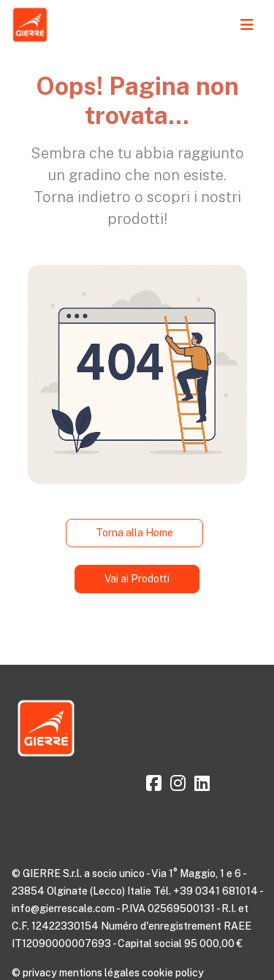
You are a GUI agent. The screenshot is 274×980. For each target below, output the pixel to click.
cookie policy (173, 973)
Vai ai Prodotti (137, 579)
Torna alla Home (134, 533)
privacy (40, 973)
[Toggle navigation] (247, 25)
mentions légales (99, 973)
